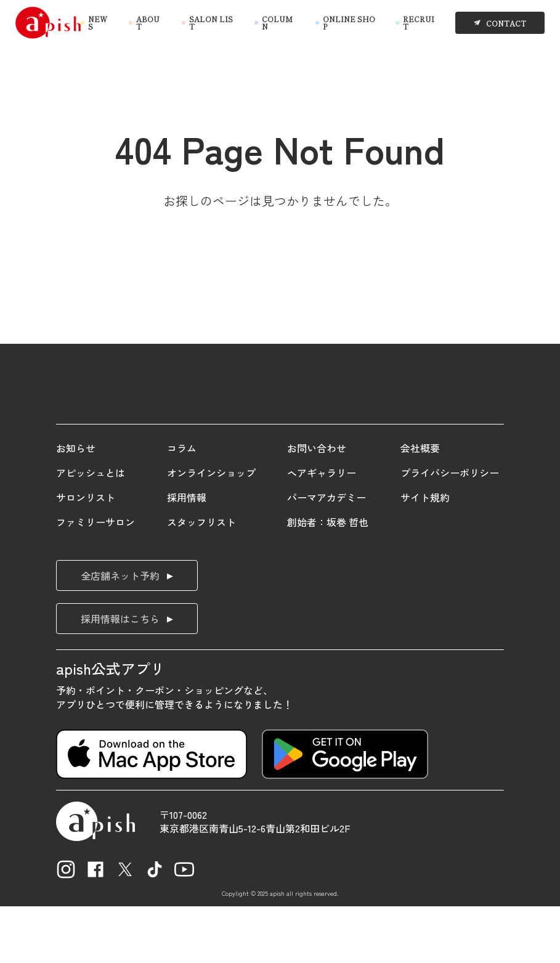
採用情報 (187, 554)
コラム (182, 505)
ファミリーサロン (95, 579)
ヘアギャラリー (322, 529)
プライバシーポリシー (450, 529)
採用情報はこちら (120, 675)
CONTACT (506, 22)
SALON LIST (211, 23)
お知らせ (76, 505)
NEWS (98, 23)
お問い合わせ (317, 505)
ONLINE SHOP (349, 23)
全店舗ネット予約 (120, 632)
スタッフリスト (201, 579)
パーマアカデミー (327, 554)
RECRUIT (419, 23)
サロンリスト (86, 554)
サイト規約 (425, 554)
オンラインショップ (211, 529)
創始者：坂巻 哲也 (328, 579)
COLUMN (277, 23)
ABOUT (148, 23)
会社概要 (420, 505)
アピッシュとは (91, 529)
